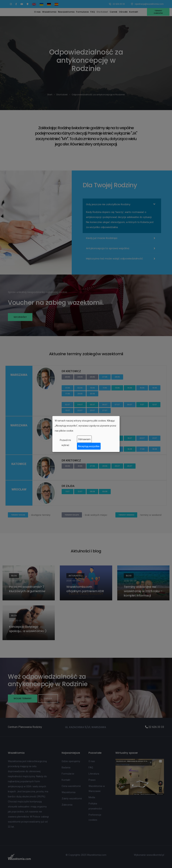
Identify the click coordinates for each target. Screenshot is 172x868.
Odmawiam (84, 439)
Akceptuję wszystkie (89, 446)
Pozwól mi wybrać (65, 443)
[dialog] (86, 434)
